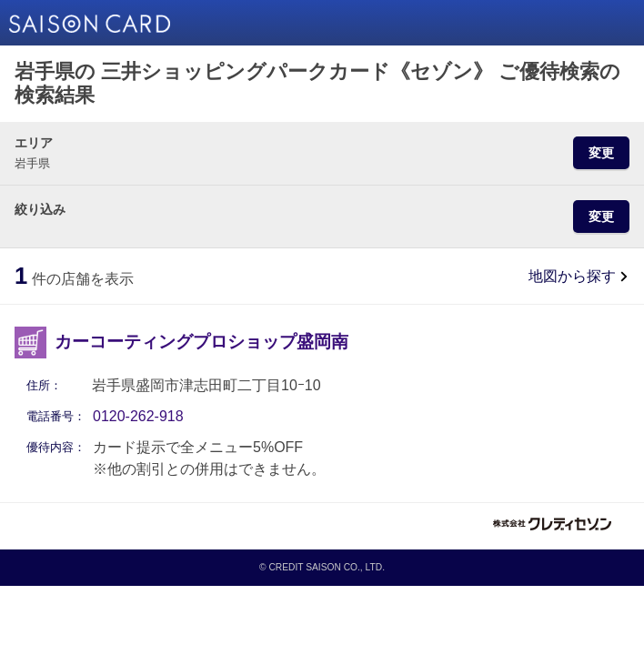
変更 (601, 153)
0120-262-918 (138, 416)
